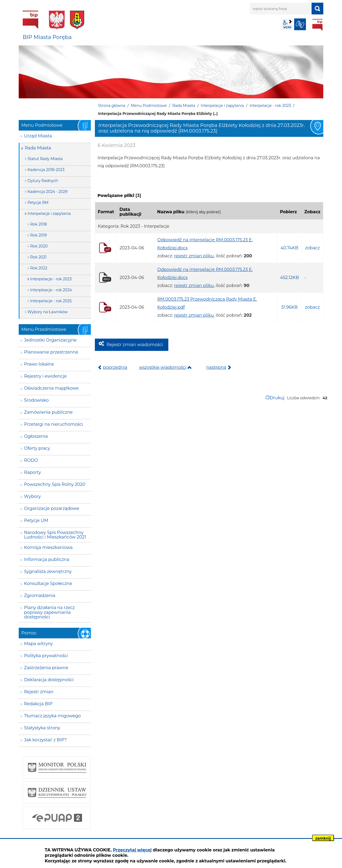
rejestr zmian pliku (194, 256)
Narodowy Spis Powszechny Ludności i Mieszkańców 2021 (55, 535)
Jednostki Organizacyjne (50, 340)
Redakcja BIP (38, 704)
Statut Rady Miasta (45, 159)
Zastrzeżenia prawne (46, 668)
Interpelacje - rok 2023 (270, 106)
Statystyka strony (42, 728)
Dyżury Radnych (43, 181)
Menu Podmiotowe (149, 106)
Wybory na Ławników (48, 312)
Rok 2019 (38, 235)
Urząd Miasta (38, 136)
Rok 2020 (39, 246)
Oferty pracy (37, 448)
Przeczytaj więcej (132, 850)
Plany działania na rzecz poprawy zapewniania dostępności (49, 612)
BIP (317, 25)
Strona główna (112, 106)
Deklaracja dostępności (49, 680)
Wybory (32, 496)
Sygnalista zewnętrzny (48, 571)
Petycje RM (38, 203)
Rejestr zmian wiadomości (135, 345)
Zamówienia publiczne (48, 412)
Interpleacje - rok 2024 (51, 290)
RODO (31, 460)
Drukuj (277, 398)
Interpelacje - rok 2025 (51, 301)
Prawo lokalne (39, 364)
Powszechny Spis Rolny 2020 (55, 484)
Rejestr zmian (39, 692)
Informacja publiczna (47, 559)
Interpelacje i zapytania (222, 106)
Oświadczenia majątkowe (51, 388)
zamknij (323, 838)
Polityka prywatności (46, 656)
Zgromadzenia (40, 596)
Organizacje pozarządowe (52, 508)
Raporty (32, 472)
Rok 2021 (38, 257)
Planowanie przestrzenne (51, 352)
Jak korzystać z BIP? (45, 740)
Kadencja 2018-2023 (46, 170)
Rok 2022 (39, 268)
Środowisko (36, 400)
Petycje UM (36, 520)
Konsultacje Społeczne (48, 584)
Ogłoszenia (36, 436)
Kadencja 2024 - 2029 (48, 192)
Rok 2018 (38, 224)
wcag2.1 (287, 24)
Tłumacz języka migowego (52, 716)
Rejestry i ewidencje (45, 376)
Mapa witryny (38, 644)
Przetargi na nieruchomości (54, 424)
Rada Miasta (184, 106)
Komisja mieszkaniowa (48, 547)
